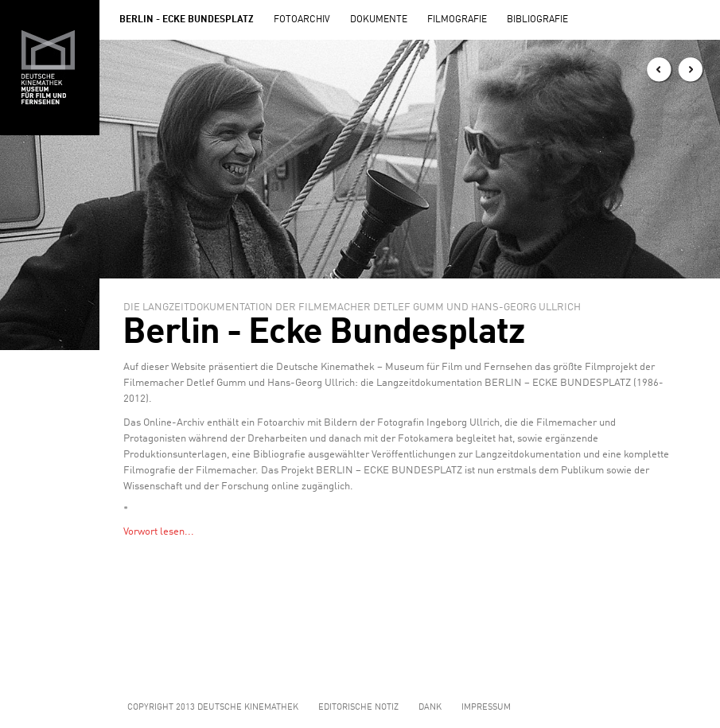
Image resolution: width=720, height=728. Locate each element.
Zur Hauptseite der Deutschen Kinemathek (50, 68)
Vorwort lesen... (159, 532)
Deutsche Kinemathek (248, 708)
